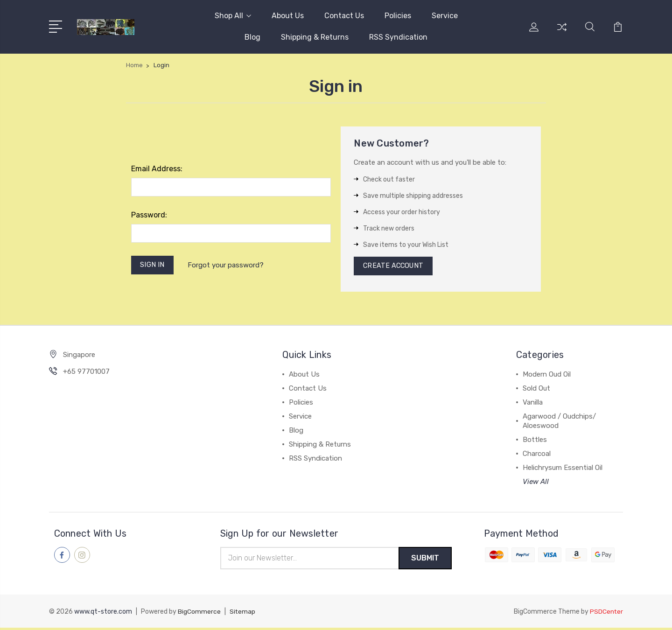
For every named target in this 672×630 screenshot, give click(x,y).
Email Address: (157, 169)
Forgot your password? (227, 266)
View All (536, 483)
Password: (149, 215)
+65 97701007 (86, 373)
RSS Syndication (398, 37)
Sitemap (243, 614)
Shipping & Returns (315, 37)
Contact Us (344, 16)
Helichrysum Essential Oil (563, 469)
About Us (288, 16)
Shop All (233, 16)
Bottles (535, 441)
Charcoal (537, 455)
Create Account (395, 267)
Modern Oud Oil (547, 376)
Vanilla (533, 404)
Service (445, 16)
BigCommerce (199, 614)
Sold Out (536, 390)
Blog (252, 37)
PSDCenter (606, 614)
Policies (398, 16)
